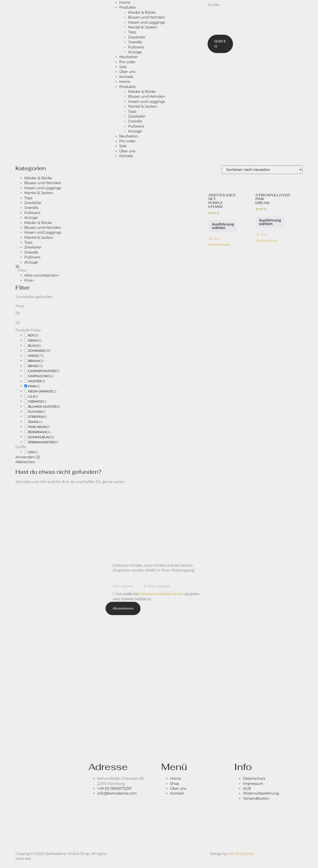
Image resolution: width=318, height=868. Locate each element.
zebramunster (42, 442)
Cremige (35, 401)
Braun (34, 361)
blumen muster (42, 407)
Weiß (33, 356)
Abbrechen (25, 462)
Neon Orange (40, 391)
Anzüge (135, 52)
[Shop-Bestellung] (262, 170)
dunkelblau (39, 437)
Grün (33, 340)
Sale (123, 67)
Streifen (36, 417)
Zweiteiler (137, 37)
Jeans (33, 422)
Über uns (127, 72)
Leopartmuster (42, 371)
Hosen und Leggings (147, 22)
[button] (219, 242)
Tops (132, 32)
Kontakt (126, 77)
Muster (35, 381)
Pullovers (136, 47)
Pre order (127, 62)
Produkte (127, 7)
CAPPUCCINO (39, 376)
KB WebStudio (241, 854)
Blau (32, 346)
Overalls (135, 42)
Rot (31, 335)
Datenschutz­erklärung (161, 594)
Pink (32, 386)
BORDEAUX (37, 432)
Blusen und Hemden (147, 17)
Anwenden (28, 457)
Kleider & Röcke (142, 12)
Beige (33, 366)
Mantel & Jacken (143, 27)
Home (125, 3)
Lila (31, 396)
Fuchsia (35, 412)
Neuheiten (129, 57)
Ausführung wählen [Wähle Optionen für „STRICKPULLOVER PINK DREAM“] (270, 222)
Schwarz (36, 351)
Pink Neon (37, 427)
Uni (31, 452)
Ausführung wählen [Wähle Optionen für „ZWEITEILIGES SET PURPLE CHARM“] (223, 226)
